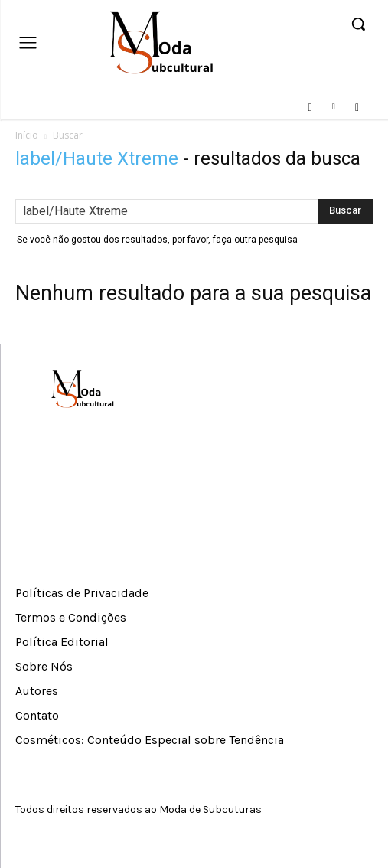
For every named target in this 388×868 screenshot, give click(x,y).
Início (27, 135)
